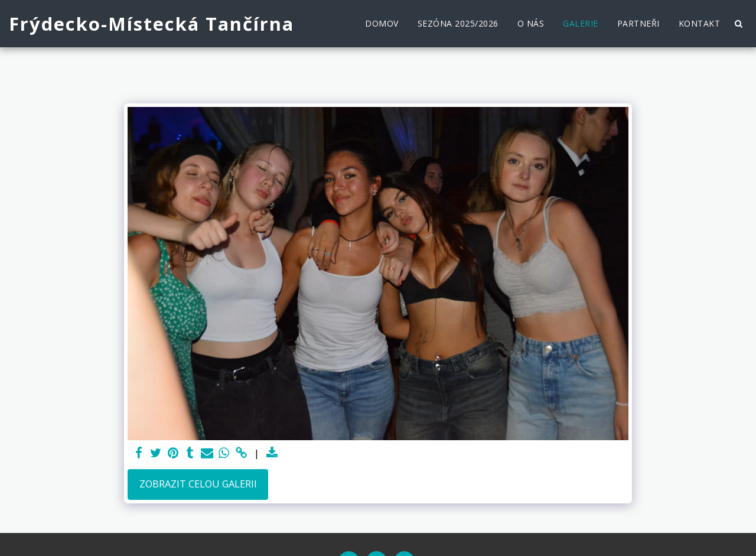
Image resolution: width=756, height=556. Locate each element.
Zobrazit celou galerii (198, 484)
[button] (738, 24)
